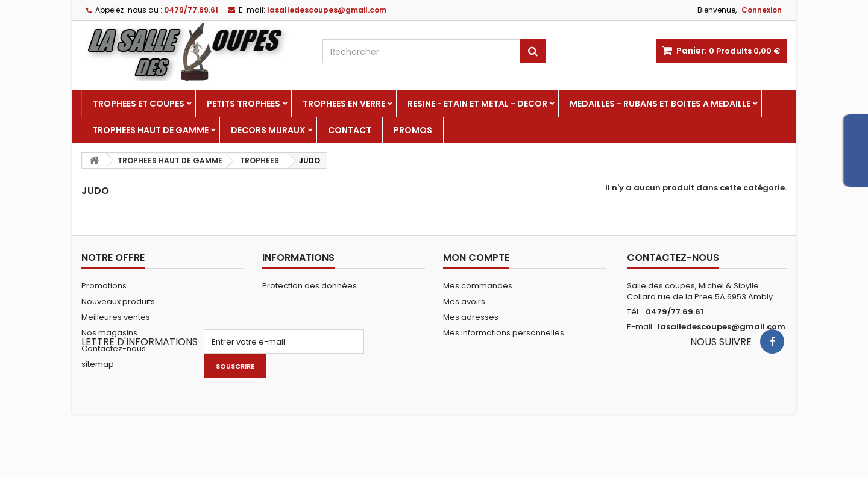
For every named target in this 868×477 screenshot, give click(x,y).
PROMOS (413, 130)
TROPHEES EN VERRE (344, 104)
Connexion (762, 10)
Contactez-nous (114, 348)
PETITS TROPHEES (244, 104)
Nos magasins (109, 333)
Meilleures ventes (116, 317)
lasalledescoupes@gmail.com (722, 327)
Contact (350, 130)
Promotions (104, 286)
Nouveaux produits (118, 301)
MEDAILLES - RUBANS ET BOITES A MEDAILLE (660, 104)
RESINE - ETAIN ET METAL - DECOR (477, 104)
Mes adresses (471, 317)
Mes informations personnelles (504, 333)
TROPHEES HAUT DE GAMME (150, 130)
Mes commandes (478, 286)
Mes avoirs (464, 301)
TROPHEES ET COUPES (139, 104)
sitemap (98, 364)
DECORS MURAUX (268, 130)
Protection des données (310, 286)
